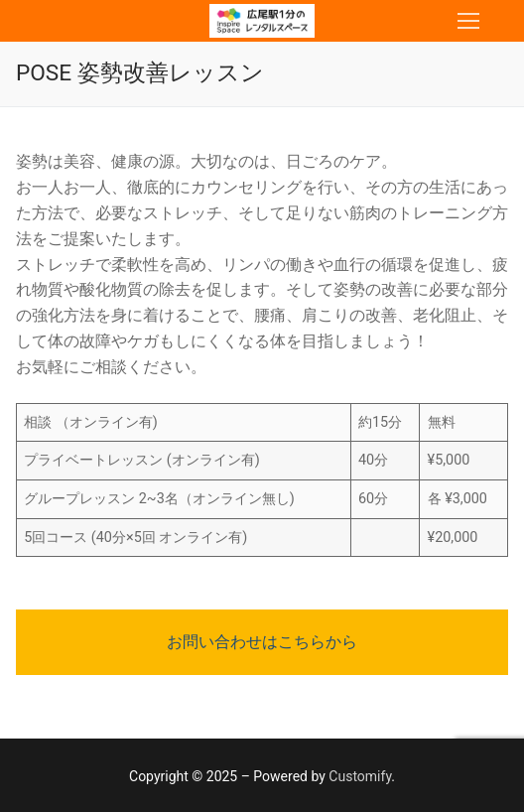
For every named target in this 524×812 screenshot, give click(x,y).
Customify (360, 776)
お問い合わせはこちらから (262, 642)
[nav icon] (468, 21)
